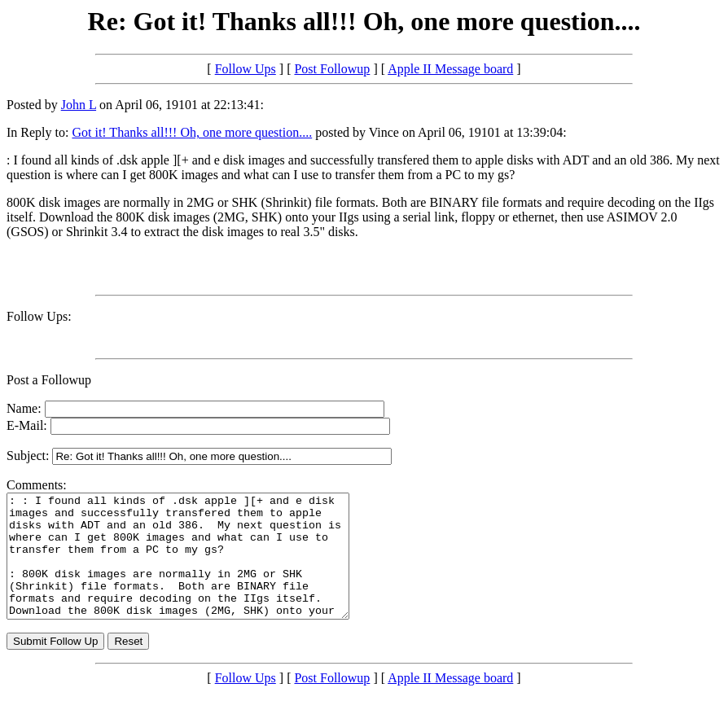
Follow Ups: (39, 316)
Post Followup (332, 69)
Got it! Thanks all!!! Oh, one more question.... (192, 132)
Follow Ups (246, 69)
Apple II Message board (450, 69)
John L (79, 105)
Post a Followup (49, 380)
